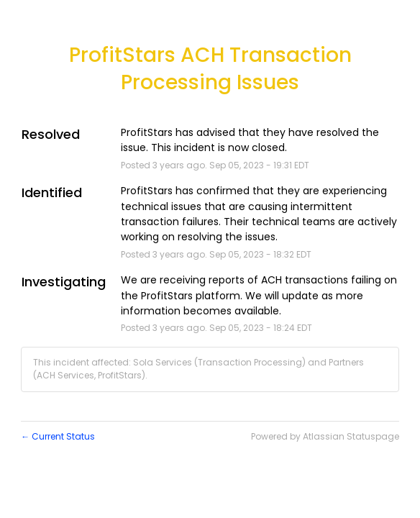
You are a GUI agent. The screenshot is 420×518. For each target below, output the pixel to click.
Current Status (58, 436)
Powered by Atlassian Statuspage (325, 436)
